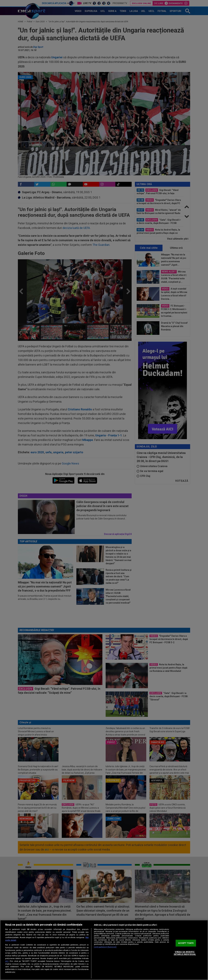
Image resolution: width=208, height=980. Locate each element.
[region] (104, 950)
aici (7, 961)
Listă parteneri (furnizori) (105, 947)
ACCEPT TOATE (186, 943)
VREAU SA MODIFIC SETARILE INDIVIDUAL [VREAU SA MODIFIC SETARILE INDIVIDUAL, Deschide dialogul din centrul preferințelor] (185, 953)
